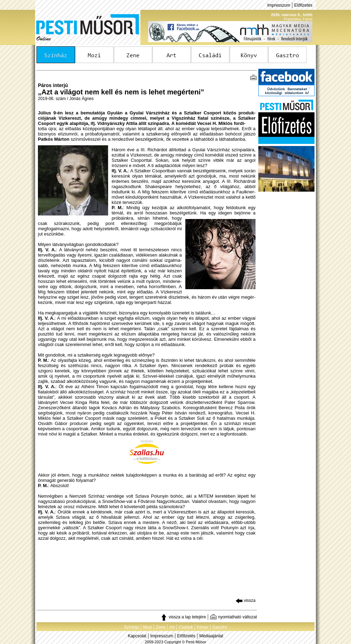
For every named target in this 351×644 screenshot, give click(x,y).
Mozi (148, 627)
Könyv (202, 627)
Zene (161, 627)
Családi (186, 627)
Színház (131, 627)
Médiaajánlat (211, 636)
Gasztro (220, 627)
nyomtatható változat (233, 617)
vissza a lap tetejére (183, 617)
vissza (246, 600)
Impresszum (279, 5)
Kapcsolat (137, 636)
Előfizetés (303, 5)
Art (172, 627)
